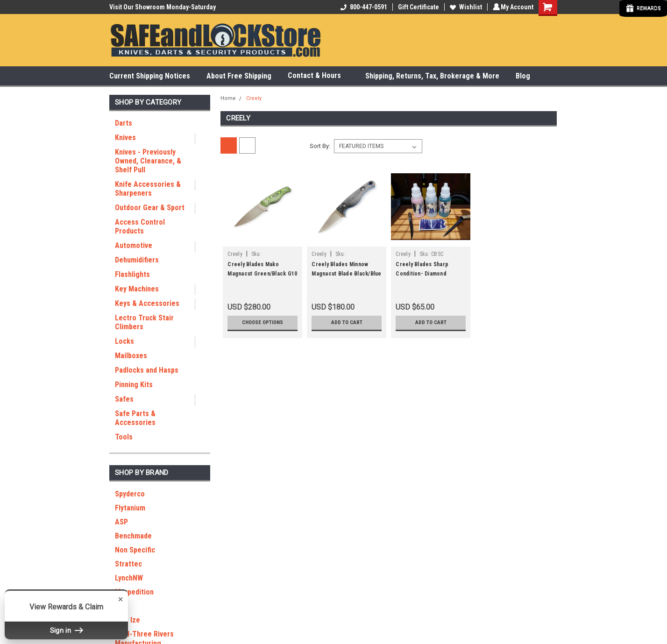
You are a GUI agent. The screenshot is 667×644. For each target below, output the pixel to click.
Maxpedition (134, 592)
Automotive (134, 245)
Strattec (128, 564)
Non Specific (135, 550)
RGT (122, 606)
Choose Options (263, 323)
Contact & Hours (318, 76)
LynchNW (129, 578)
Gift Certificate (417, 7)
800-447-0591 (362, 7)
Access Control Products (140, 226)
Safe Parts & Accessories (135, 418)
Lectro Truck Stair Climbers (144, 322)
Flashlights (132, 274)
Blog (523, 76)
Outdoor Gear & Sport (150, 208)
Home (228, 98)
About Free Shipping (239, 76)
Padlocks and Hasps (147, 370)
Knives (125, 138)
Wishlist (465, 7)
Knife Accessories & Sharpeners (148, 189)
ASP (121, 522)
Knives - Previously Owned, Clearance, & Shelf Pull (148, 161)
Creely (254, 98)
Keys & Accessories (147, 303)
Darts (124, 123)
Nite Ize (128, 620)
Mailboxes (131, 356)
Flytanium (130, 508)
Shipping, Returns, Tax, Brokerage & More (432, 76)
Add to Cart (347, 323)
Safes (124, 399)
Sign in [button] (66, 630)
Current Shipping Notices (150, 76)
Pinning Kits (134, 385)
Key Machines (137, 289)
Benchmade (133, 536)
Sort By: (320, 146)
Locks (124, 341)
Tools (124, 437)
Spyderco (130, 494)
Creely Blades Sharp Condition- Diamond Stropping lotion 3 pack (426, 274)
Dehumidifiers (137, 260)
